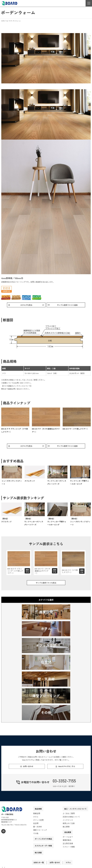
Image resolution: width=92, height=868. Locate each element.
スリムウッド (30, 482)
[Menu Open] (89, 3)
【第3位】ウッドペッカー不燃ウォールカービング (57, 523)
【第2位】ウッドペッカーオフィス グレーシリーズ (34, 523)
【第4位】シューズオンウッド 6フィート (80, 523)
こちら (28, 380)
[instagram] (3, 836)
